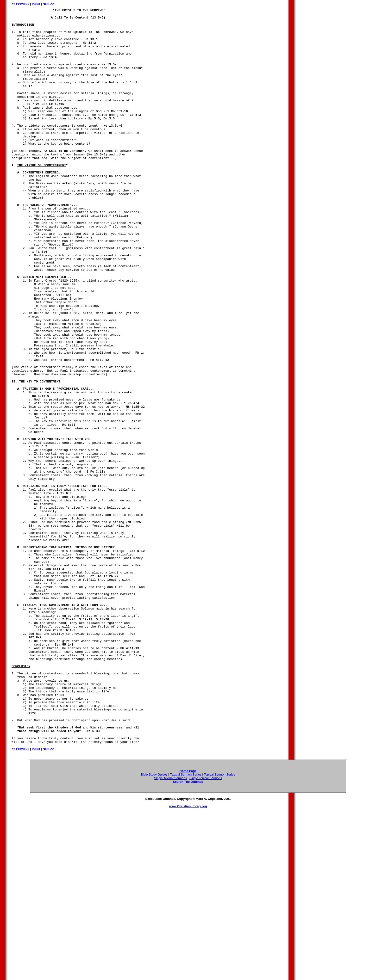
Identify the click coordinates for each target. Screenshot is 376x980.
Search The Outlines (188, 929)
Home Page (188, 918)
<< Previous (20, 4)
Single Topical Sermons (206, 925)
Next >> (48, 4)
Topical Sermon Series (219, 921)
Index (36, 4)
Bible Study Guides (154, 921)
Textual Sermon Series (186, 921)
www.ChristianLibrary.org (188, 953)
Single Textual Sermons (170, 925)
